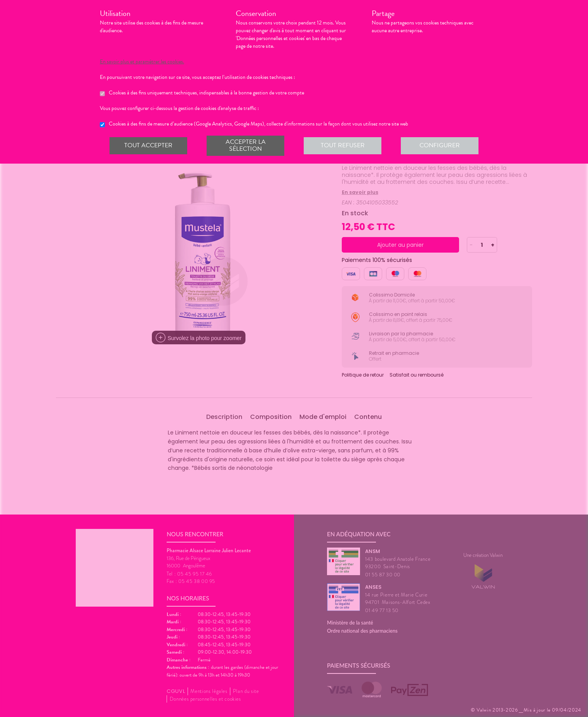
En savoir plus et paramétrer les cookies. (142, 62)
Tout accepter (148, 145)
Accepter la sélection (246, 145)
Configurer (440, 145)
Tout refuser (343, 145)
